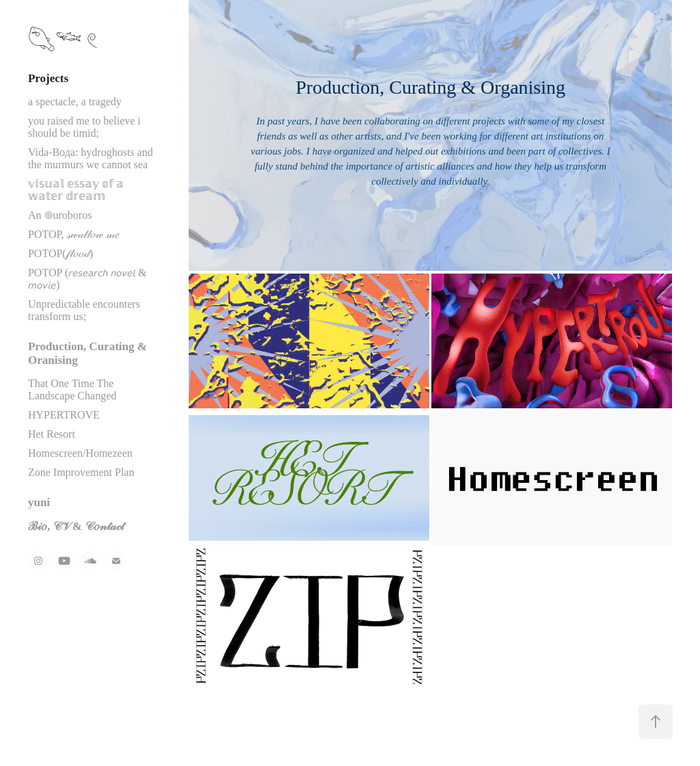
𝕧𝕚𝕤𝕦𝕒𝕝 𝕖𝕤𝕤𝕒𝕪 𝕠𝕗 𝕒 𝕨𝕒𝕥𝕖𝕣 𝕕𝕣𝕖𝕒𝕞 (76, 190)
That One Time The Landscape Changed (72, 389)
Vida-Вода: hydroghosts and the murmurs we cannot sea (91, 158)
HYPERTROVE (64, 415)
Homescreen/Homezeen (80, 453)
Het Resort (52, 434)
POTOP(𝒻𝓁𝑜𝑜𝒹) (60, 253)
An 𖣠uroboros (60, 215)
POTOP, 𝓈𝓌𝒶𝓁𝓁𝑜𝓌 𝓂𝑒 (74, 234)
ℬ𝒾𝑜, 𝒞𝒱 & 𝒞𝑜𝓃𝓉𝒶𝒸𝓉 (76, 526)
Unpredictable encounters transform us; (84, 310)
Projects (48, 78)
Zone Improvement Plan (81, 472)
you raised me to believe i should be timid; (84, 127)
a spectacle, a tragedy (75, 102)
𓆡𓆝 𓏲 (63, 41)
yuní (39, 502)
